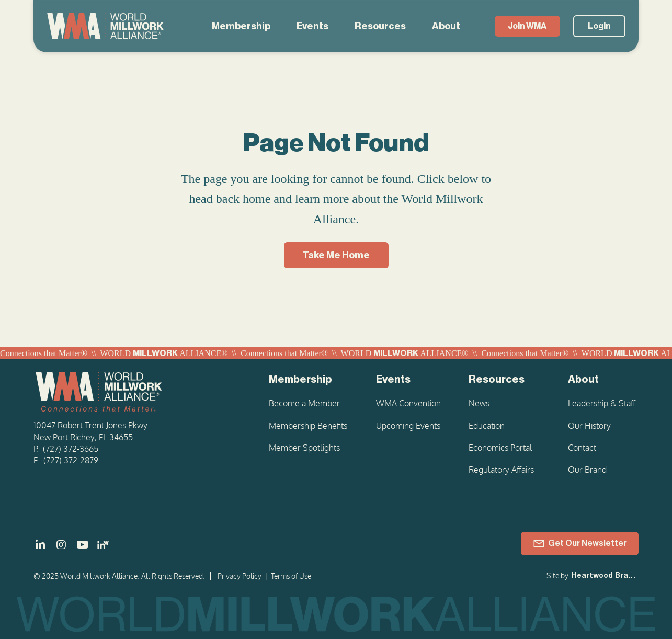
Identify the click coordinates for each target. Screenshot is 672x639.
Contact (582, 448)
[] (61, 545)
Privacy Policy (240, 576)
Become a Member (304, 403)
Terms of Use (291, 576)
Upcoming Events (408, 426)
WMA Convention (408, 403)
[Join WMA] (527, 26)
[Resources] (505, 380)
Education (487, 426)
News (479, 403)
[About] (603, 380)
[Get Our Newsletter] (580, 544)
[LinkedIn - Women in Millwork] (103, 545)
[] (82, 545)
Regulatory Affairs (501, 470)
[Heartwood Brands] (604, 576)
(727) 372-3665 (71, 449)
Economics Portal (500, 448)
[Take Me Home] (336, 255)
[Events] (409, 380)
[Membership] (309, 380)
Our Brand (587, 470)
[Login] (599, 26)
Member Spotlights (304, 448)
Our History (589, 426)
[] (40, 545)
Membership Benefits (308, 426)
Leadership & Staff (602, 403)
